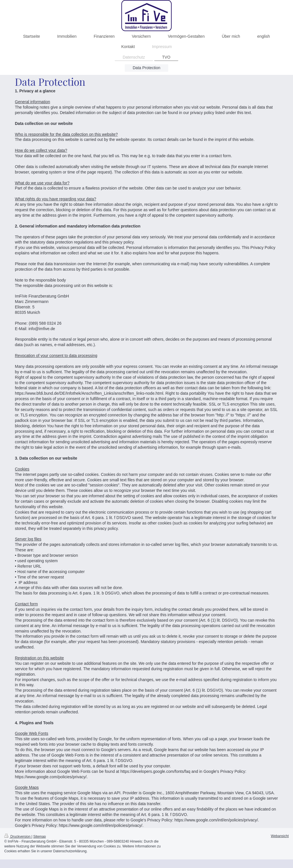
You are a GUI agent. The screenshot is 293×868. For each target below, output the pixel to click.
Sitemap (39, 837)
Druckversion (18, 837)
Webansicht (280, 836)
